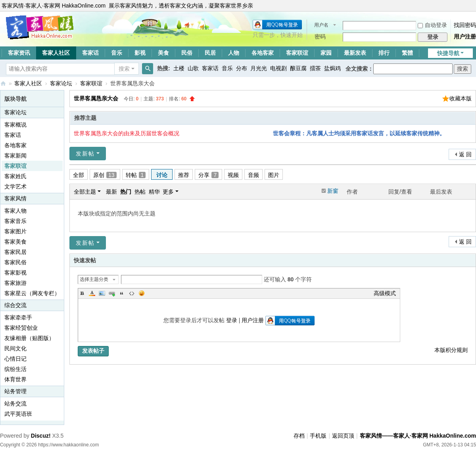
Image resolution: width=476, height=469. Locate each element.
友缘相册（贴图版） (29, 338)
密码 (320, 37)
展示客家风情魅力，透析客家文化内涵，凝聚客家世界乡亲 (181, 6)
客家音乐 (15, 221)
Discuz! (41, 436)
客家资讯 (19, 53)
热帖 (140, 192)
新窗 (333, 191)
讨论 (162, 175)
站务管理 (15, 391)
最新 (111, 192)
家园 (326, 53)
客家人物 (15, 211)
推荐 (184, 175)
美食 (163, 53)
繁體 (407, 53)
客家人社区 (56, 53)
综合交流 (15, 305)
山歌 (193, 68)
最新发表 (355, 53)
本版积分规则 (451, 350)
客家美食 (15, 242)
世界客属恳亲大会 (96, 98)
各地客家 (263, 53)
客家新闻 (15, 156)
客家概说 (15, 125)
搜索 (124, 69)
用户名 (321, 25)
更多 (168, 192)
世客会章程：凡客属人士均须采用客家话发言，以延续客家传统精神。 (359, 133)
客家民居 (15, 252)
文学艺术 (15, 186)
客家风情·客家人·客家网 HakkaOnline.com (54, 6)
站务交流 (15, 404)
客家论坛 (61, 83)
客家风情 (15, 198)
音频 (253, 175)
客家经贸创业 (21, 328)
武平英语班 (18, 414)
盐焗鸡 (332, 68)
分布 (242, 68)
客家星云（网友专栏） (32, 293)
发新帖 (85, 154)
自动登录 (432, 25)
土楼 (179, 68)
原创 (105, 175)
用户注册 (465, 37)
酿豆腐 (298, 68)
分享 (208, 175)
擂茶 (315, 68)
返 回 (465, 154)
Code (132, 293)
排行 (384, 53)
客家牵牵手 (18, 317)
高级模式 (385, 293)
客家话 (90, 53)
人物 (234, 53)
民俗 (187, 53)
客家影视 (15, 273)
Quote (122, 293)
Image (102, 293)
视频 (233, 175)
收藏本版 (461, 98)
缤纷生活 (15, 369)
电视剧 (278, 68)
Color (92, 293)
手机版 (318, 436)
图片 (274, 175)
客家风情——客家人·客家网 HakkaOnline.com (3, 84)
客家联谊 (297, 53)
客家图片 (15, 231)
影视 (140, 53)
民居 (210, 53)
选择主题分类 (94, 279)
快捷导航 (448, 53)
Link (112, 293)
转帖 (136, 175)
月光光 (259, 68)
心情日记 (15, 359)
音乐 (117, 53)
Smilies (142, 293)
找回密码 (465, 25)
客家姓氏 (15, 176)
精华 (154, 192)
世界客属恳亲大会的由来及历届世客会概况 (127, 133)
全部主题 (85, 192)
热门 (126, 192)
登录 (232, 320)
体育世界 (15, 379)
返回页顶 (343, 436)
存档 (299, 436)
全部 (79, 175)
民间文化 (15, 348)
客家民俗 (15, 262)
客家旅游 (15, 283)
